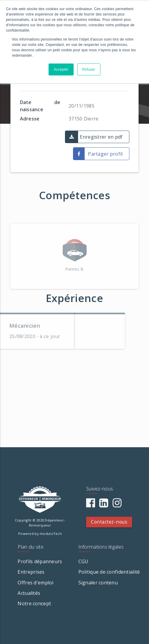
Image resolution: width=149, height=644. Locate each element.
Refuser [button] (89, 69)
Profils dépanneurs (40, 561)
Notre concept (34, 603)
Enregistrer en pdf (101, 137)
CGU (83, 561)
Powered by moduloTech (40, 534)
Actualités (29, 593)
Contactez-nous (109, 522)
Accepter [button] (61, 69)
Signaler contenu (98, 583)
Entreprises (31, 572)
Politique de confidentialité (109, 572)
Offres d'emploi (35, 583)
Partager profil (105, 154)
